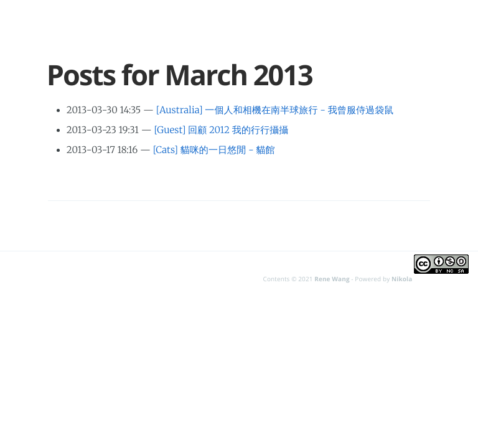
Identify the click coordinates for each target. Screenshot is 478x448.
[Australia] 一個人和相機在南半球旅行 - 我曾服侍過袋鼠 (275, 110)
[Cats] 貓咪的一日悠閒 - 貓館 (214, 150)
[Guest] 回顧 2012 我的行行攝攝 (222, 130)
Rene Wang (332, 279)
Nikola (402, 279)
